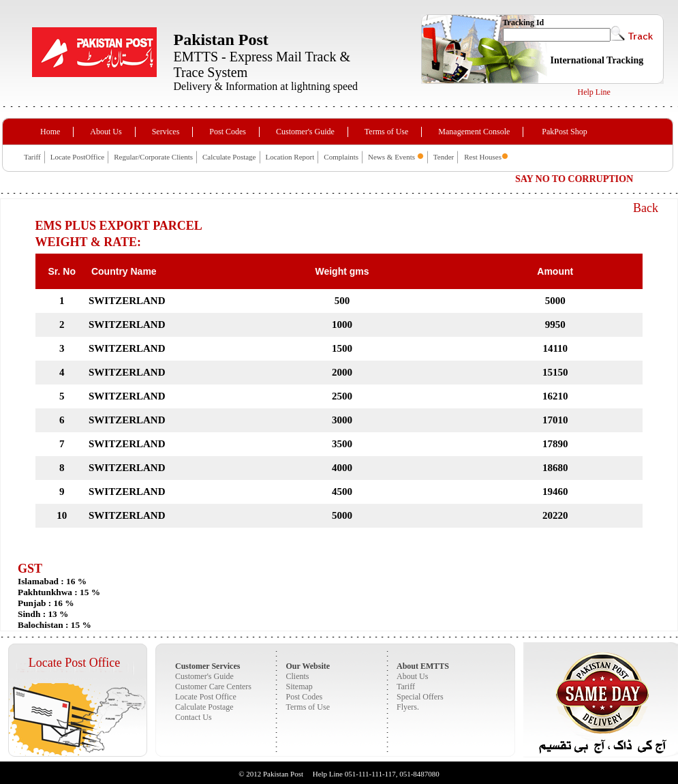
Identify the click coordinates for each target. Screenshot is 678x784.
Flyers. (408, 707)
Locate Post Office (75, 663)
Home (50, 132)
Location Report (290, 157)
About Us (106, 132)
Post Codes (228, 132)
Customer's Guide (305, 132)
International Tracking (597, 60)
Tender (444, 157)
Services (166, 132)
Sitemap (299, 687)
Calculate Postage (229, 157)
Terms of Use (386, 132)
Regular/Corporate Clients (153, 157)
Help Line (594, 92)
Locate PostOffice (78, 157)
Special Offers (420, 697)
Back (646, 208)
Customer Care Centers (213, 687)
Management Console (474, 132)
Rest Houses (483, 157)
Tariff (32, 157)
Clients (298, 676)
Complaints (341, 157)
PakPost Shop (564, 132)
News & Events (392, 157)
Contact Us (194, 717)
